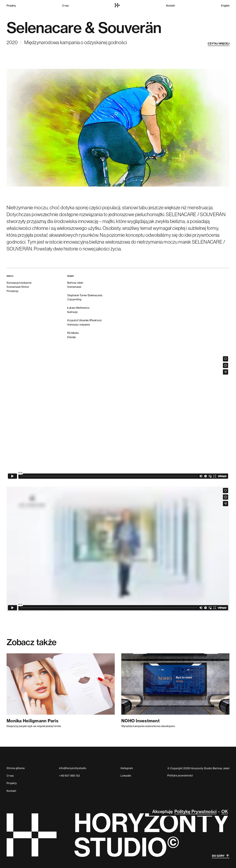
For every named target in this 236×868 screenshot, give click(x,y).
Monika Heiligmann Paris (32, 721)
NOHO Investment (140, 721)
